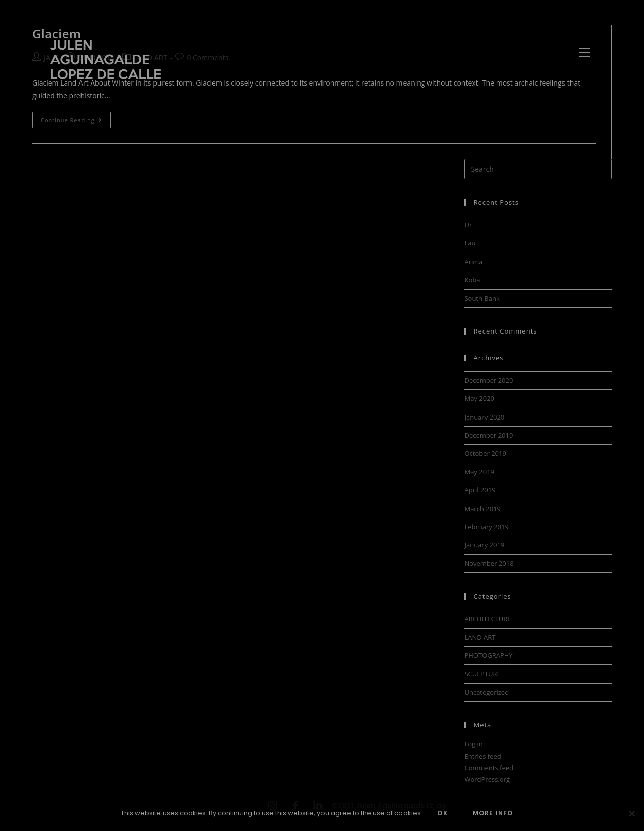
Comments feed (489, 768)
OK (442, 813)
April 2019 (480, 490)
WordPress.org (487, 779)
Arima (473, 262)
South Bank (482, 298)
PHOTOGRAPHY (488, 655)
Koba (472, 280)
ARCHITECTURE (488, 619)
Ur (468, 225)
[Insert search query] (538, 169)
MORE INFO (493, 813)
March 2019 (482, 509)
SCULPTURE (482, 674)
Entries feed (482, 756)
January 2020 (484, 417)
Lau (470, 243)
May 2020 (479, 398)
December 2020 (489, 380)
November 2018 (489, 563)
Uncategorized (487, 692)
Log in (473, 744)
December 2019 (489, 435)
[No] (631, 813)
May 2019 (479, 472)
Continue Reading (76, 118)
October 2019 (485, 453)
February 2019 (486, 527)
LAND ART (480, 637)
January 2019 (484, 545)
